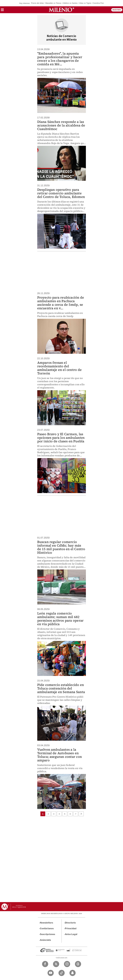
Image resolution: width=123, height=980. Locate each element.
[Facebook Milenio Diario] (45, 964)
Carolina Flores (99, 3)
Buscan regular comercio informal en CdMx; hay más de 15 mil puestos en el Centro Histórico (61, 547)
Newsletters (47, 923)
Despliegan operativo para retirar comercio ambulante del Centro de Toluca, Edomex (61, 193)
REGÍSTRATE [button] (117, 10)
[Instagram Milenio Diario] (67, 964)
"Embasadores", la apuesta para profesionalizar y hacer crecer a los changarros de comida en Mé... (60, 59)
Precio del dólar (38, 3)
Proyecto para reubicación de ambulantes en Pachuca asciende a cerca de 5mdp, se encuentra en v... (61, 303)
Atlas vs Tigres (85, 3)
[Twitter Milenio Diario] (56, 964)
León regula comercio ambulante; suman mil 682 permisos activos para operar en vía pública (60, 619)
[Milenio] (61, 10)
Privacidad (71, 928)
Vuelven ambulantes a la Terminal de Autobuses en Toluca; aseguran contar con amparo (60, 755)
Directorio (70, 923)
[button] (2, 11)
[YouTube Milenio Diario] (51, 973)
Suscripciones (48, 934)
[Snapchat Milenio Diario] (73, 973)
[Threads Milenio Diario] (78, 964)
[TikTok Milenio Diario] (62, 973)
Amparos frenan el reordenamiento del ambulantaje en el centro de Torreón (59, 368)
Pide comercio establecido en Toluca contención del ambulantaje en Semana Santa (61, 688)
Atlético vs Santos (70, 3)
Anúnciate (45, 940)
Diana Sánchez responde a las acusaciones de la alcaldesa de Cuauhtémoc (61, 125)
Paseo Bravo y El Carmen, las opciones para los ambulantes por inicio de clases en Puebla (61, 438)
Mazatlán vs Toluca (53, 3)
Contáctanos (47, 928)
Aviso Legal (71, 934)
